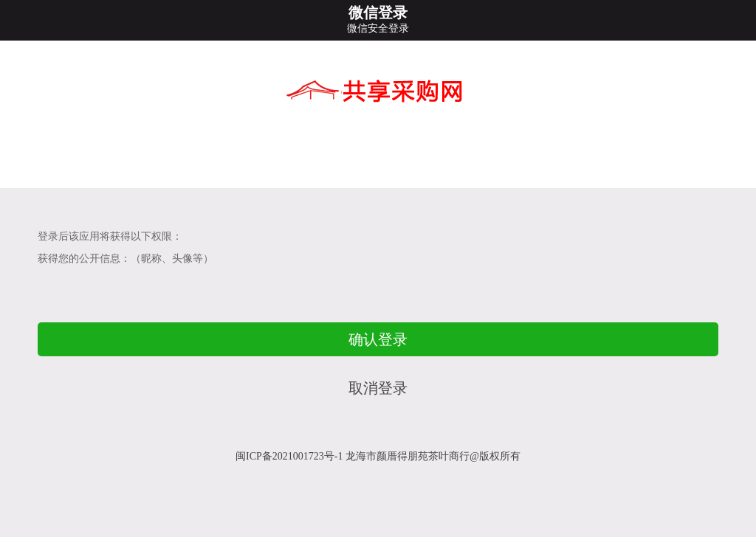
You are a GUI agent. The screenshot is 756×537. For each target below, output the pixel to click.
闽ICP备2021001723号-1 (289, 456)
